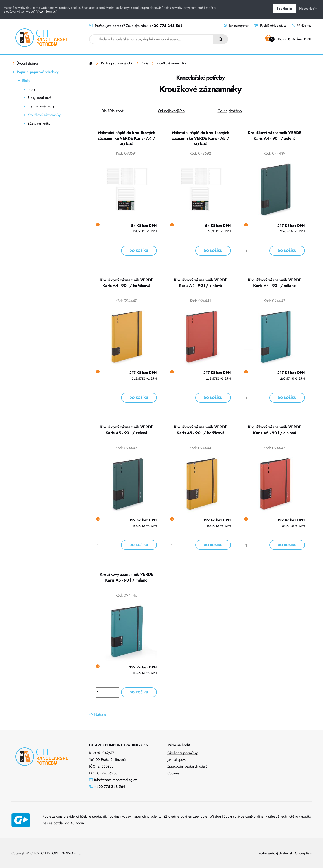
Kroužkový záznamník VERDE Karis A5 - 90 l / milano (126, 577)
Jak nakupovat (236, 26)
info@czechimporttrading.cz (116, 780)
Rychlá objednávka (270, 26)
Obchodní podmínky (182, 753)
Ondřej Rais (303, 853)
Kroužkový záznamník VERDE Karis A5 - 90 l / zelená (126, 430)
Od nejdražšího (230, 111)
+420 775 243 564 (166, 26)
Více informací (46, 11)
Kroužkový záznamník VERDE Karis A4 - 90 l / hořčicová (126, 283)
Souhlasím (284, 9)
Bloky (26, 81)
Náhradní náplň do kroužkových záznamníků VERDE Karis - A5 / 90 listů (201, 138)
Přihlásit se (302, 26)
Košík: (288, 39)
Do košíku (139, 251)
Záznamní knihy (39, 123)
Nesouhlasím (308, 9)
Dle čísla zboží (113, 111)
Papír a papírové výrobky (38, 72)
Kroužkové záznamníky (44, 115)
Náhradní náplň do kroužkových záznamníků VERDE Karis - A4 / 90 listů (126, 138)
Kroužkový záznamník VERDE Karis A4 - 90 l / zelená (274, 136)
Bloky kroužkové (39, 98)
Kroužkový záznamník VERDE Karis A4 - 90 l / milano (274, 283)
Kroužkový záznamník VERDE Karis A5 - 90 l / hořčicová (200, 430)
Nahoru (98, 714)
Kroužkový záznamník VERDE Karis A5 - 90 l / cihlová (274, 430)
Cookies (173, 773)
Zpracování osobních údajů (187, 766)
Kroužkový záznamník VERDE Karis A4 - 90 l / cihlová (200, 283)
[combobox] (152, 39)
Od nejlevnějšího (171, 111)
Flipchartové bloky (41, 106)
